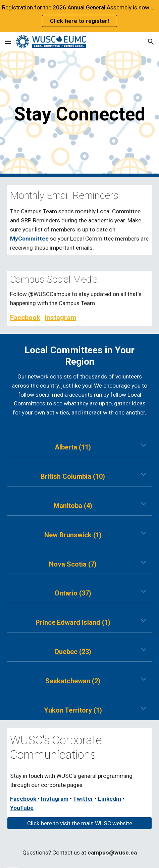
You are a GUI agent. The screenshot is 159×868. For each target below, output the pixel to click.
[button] (8, 42)
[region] (79, 16)
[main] (79, 114)
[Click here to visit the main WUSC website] (79, 823)
